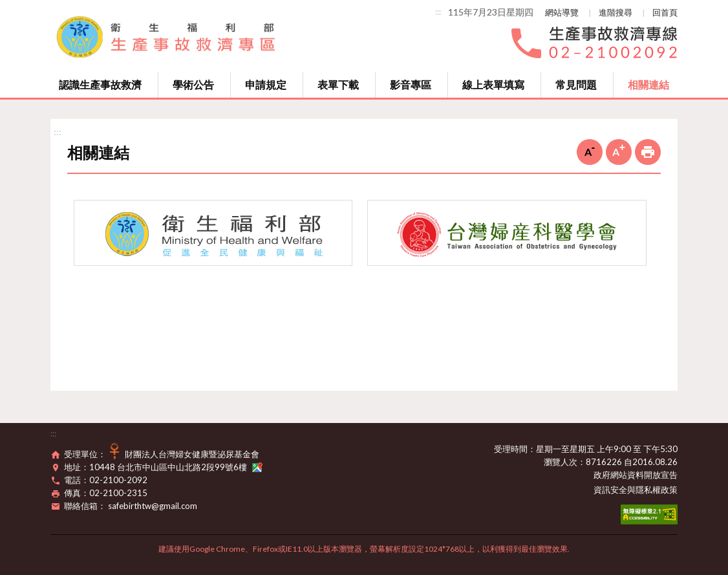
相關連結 (648, 84)
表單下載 (338, 84)
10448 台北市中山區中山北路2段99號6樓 (176, 467)
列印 (648, 152)
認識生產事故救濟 (100, 84)
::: (438, 12)
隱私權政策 (657, 490)
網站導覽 (562, 12)
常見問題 (576, 84)
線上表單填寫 (493, 84)
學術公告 (193, 84)
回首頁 (665, 12)
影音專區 (411, 84)
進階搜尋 (616, 12)
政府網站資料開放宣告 (636, 475)
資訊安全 (610, 490)
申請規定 (266, 84)
